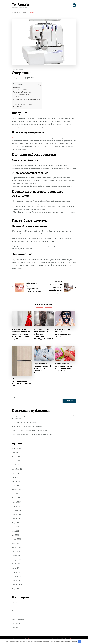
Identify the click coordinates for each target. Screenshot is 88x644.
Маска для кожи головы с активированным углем (64, 333)
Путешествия (16, 623)
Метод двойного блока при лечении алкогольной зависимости (33, 435)
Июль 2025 (16, 478)
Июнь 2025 (16, 482)
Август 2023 (16, 568)
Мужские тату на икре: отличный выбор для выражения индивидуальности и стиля (43, 335)
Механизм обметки (24, 94)
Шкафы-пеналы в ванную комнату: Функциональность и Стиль (21, 383)
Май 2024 (15, 535)
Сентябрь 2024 (17, 519)
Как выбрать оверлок (21, 102)
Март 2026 (16, 453)
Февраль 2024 (17, 547)
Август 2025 (16, 473)
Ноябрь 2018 (16, 576)
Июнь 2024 (16, 531)
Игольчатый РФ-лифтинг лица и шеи (24, 423)
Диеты (14, 606)
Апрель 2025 (16, 490)
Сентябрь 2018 (17, 584)
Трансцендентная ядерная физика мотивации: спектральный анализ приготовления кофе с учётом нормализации (42, 418)
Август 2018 (16, 588)
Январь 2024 (16, 551)
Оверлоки (15, 138)
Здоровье (15, 610)
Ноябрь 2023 (16, 560)
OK (80, 642)
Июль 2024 (16, 527)
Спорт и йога (16, 627)
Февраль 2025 (17, 498)
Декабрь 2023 (17, 556)
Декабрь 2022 (17, 572)
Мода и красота (17, 69)
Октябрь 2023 (17, 564)
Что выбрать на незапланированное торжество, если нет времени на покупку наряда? (22, 334)
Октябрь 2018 (17, 580)
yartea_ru (15, 78)
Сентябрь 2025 (17, 469)
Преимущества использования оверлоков (28, 99)
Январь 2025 (16, 502)
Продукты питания (18, 619)
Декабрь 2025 (17, 461)
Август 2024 (16, 523)
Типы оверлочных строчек (26, 97)
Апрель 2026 (16, 449)
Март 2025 (16, 494)
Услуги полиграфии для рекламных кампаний (27, 427)
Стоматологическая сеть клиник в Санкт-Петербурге (30, 431)
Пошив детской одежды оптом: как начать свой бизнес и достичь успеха (65, 367)
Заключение (18, 106)
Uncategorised (17, 602)
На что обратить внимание (26, 104)
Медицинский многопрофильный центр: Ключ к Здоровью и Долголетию (43, 369)
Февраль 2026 (17, 457)
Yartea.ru (21, 4)
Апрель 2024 (16, 539)
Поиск (14, 398)
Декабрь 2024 (17, 506)
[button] (39, 84)
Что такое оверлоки (21, 89)
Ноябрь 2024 (16, 510)
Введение (18, 87)
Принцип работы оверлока (23, 92)
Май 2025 (15, 486)
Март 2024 (16, 543)
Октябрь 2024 (17, 515)
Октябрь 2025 (17, 465)
